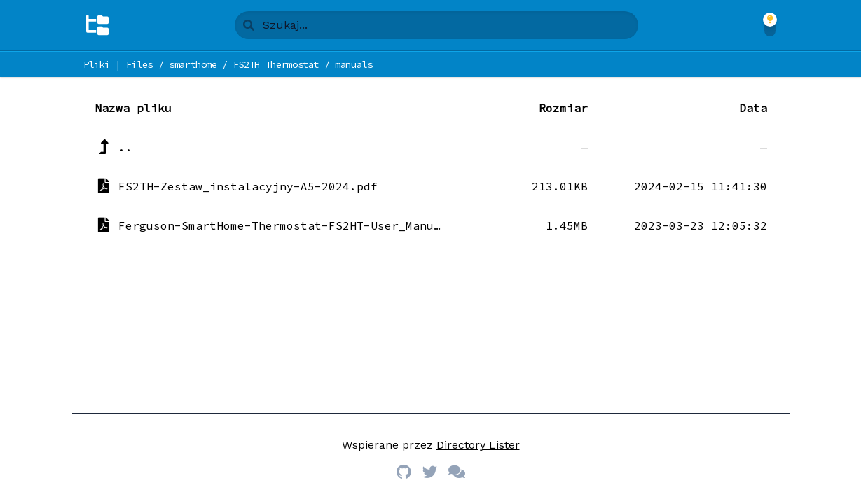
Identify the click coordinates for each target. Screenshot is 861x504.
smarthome (193, 64)
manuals (354, 64)
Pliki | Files (118, 64)
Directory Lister (478, 445)
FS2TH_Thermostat (276, 64)
